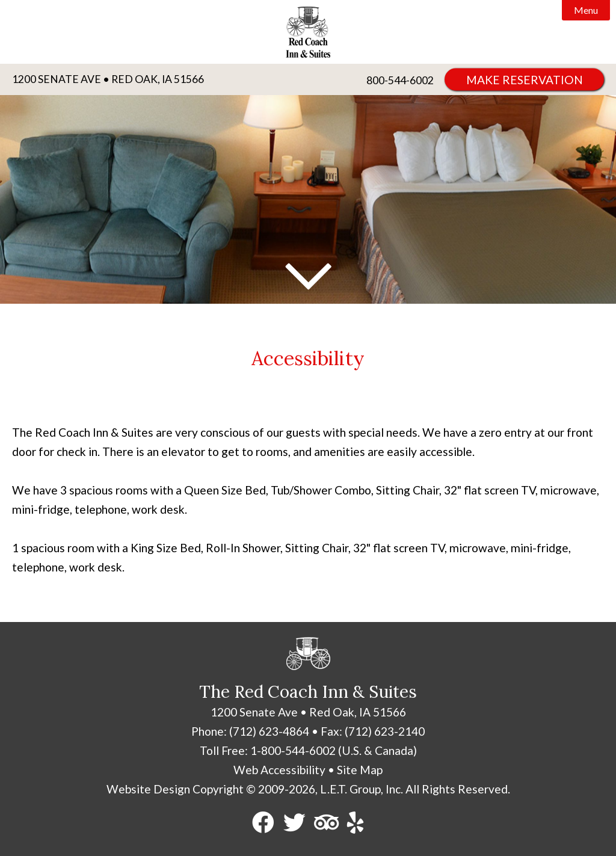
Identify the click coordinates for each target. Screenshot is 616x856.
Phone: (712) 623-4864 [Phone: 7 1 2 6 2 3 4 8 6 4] (250, 731)
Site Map (360, 770)
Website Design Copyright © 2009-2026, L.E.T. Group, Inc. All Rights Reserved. (308, 789)
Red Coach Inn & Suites (308, 32)
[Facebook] (263, 823)
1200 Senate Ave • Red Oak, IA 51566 (108, 79)
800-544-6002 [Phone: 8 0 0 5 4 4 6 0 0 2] (400, 80)
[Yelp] (356, 823)
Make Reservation (525, 80)
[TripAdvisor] (326, 823)
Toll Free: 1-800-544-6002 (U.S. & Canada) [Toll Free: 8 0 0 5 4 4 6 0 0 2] (308, 750)
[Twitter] (294, 823)
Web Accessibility (279, 770)
